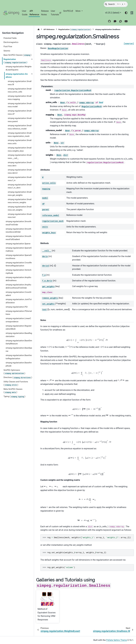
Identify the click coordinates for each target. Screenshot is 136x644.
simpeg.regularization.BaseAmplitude (19, 364)
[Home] (39, 29)
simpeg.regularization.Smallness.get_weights (20, 194)
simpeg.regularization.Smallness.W (20, 83)
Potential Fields (10, 38)
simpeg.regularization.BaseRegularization (19, 335)
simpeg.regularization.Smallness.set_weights (20, 208)
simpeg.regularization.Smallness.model (20, 105)
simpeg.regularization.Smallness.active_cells (20, 90)
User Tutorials (55, 13)
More (78, 11)
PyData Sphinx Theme (117, 640)
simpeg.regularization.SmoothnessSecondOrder (18, 231)
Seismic (7, 51)
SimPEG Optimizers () (14, 372)
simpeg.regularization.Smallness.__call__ (20, 157)
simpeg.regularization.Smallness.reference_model (20, 127)
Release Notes (45, 13)
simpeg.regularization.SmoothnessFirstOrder (18, 223)
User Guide (25, 13)
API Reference (34, 13)
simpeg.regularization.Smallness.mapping (20, 98)
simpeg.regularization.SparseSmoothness (19, 257)
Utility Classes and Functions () (16, 383)
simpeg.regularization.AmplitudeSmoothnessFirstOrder (18, 286)
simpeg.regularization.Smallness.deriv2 (20, 171)
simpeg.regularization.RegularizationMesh (19, 328)
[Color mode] (126, 13)
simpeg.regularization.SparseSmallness (19, 250)
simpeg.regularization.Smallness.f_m (20, 179)
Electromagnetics (11, 42)
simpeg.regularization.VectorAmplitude (18, 272)
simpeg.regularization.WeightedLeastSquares (18, 68)
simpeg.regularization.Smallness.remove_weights (20, 201)
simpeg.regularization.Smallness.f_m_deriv (20, 186)
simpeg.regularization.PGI (17, 307)
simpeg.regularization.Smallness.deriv (20, 164)
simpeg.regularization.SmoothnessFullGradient (18, 238)
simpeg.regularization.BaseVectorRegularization (19, 357)
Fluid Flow (8, 47)
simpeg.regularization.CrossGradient (18, 294)
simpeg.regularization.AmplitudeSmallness (18, 279)
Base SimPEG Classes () (17, 55)
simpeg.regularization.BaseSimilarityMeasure (19, 342)
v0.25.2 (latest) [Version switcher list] (112, 13)
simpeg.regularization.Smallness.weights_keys (20, 149)
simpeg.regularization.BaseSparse (19, 350)
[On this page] (132, 13)
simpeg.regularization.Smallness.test (20, 216)
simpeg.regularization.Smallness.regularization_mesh (20, 135)
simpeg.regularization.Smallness (17, 76)
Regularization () (15, 61)
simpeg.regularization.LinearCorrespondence (18, 320)
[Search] (116, 4)
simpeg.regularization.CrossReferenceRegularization (19, 264)
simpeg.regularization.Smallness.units (20, 142)
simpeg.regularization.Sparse (18, 244)
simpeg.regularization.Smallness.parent (20, 120)
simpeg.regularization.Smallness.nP (20, 112)
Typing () (14, 397)
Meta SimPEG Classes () (13, 391)
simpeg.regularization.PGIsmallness (19, 313)
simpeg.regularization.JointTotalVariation (19, 301)
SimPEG (67, 11)
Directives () (18, 378)
